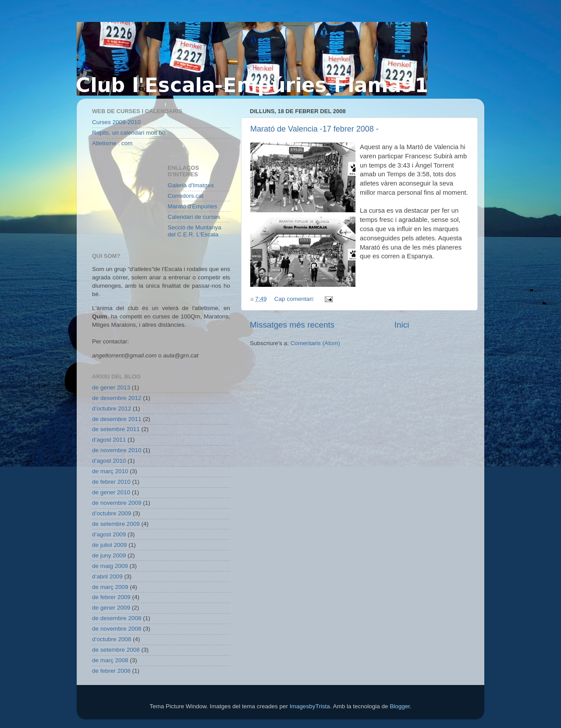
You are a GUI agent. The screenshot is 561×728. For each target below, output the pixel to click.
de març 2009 (110, 587)
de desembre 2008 (117, 618)
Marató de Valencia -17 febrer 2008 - (314, 129)
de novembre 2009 (117, 503)
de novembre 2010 (117, 450)
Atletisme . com (112, 143)
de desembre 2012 (117, 398)
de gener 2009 (111, 608)
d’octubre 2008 (112, 639)
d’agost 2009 (109, 534)
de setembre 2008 (116, 650)
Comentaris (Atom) (315, 343)
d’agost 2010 (109, 461)
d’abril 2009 (107, 576)
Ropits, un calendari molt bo (129, 133)
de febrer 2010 (111, 482)
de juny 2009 (109, 555)
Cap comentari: (295, 299)
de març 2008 (110, 660)
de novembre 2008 (117, 629)
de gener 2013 (111, 387)
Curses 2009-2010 (116, 122)
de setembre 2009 (116, 524)
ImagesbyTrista (310, 706)
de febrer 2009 (111, 597)
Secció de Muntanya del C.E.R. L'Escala (195, 231)
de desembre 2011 (117, 419)
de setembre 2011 (116, 429)
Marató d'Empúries (193, 206)
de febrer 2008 (111, 671)
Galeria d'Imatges (191, 185)
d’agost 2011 (109, 440)
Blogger (400, 706)
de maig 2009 (110, 566)
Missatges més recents (292, 325)
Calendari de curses (194, 217)
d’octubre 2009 (112, 513)
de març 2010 (110, 471)
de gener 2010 (111, 492)
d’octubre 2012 (112, 409)
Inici (402, 325)
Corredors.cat (186, 196)
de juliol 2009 (110, 545)
